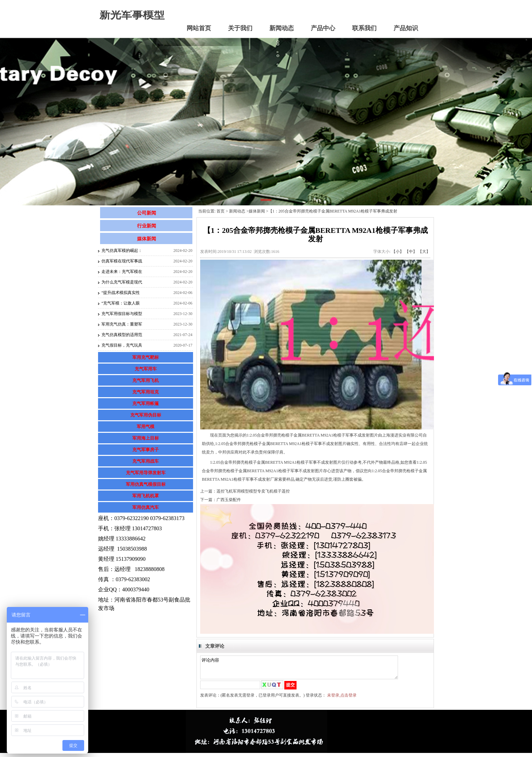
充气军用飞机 (146, 380)
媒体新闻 (147, 239)
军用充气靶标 (146, 357)
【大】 (424, 252)
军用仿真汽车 (146, 507)
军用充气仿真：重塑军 (122, 324)
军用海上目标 (146, 438)
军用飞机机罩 (146, 496)
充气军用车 (146, 369)
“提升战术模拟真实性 (121, 293)
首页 (221, 211)
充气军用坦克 (146, 392)
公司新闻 (147, 213)
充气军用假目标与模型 (122, 314)
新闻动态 (282, 28)
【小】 (398, 252)
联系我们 (364, 28)
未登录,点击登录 (342, 699)
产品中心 (323, 28)
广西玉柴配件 (229, 500)
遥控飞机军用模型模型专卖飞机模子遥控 (253, 491)
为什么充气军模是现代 (122, 282)
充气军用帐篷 (146, 403)
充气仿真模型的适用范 (122, 335)
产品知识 (406, 28)
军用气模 (146, 427)
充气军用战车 (146, 461)
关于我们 (240, 28)
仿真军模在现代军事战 (122, 261)
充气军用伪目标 (146, 415)
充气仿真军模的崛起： (122, 251)
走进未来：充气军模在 (122, 272)
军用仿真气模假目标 (146, 484)
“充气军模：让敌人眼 (121, 303)
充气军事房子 (146, 450)
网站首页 (199, 28)
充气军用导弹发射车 (146, 473)
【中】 (411, 252)
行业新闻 (147, 226)
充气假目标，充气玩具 (122, 345)
